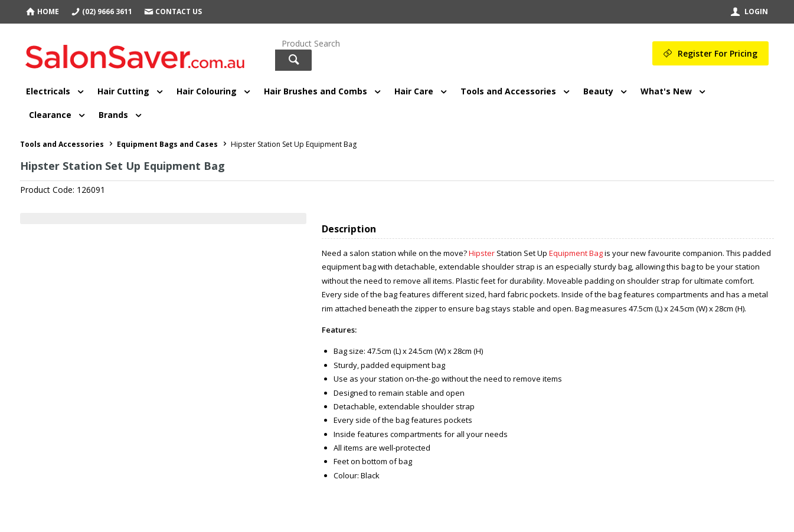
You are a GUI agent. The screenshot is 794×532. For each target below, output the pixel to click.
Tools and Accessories (508, 91)
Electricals (48, 91)
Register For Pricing (718, 53)
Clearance (50, 115)
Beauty (598, 91)
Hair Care (414, 91)
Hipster (482, 253)
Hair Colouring (207, 91)
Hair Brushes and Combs (316, 91)
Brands (113, 115)
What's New (666, 91)
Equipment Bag (576, 253)
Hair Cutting (123, 91)
